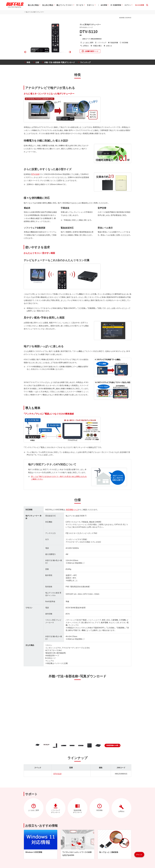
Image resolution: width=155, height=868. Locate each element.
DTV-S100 (35, 174)
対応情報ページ (72, 509)
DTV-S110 (57, 774)
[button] (113, 745)
